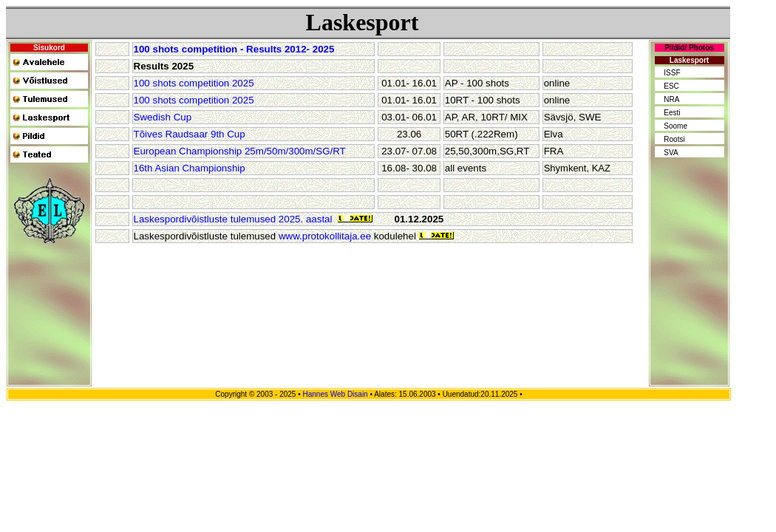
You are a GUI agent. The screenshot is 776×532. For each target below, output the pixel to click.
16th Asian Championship (190, 168)
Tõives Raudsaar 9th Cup (190, 134)
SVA (671, 153)
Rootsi (674, 139)
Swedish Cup (163, 117)
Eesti (672, 113)
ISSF (672, 73)
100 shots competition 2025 (194, 83)
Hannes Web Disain (335, 394)
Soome (675, 126)
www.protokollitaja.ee (325, 236)
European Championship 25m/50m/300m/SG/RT (240, 151)
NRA (671, 99)
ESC (671, 86)
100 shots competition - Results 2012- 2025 (234, 49)
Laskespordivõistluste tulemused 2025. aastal (233, 219)
